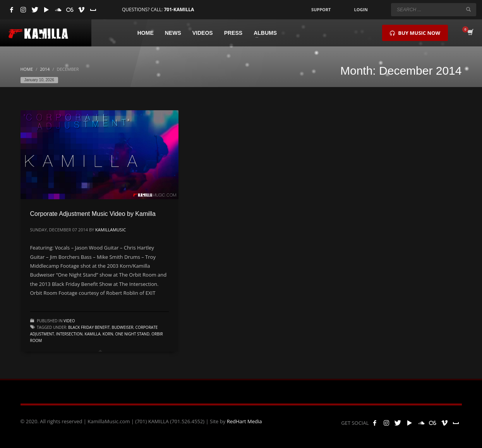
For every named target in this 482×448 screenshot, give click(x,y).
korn (108, 334)
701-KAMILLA (179, 9)
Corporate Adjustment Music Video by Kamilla (93, 214)
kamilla (93, 334)
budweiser (123, 327)
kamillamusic (111, 230)
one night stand (133, 334)
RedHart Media (244, 421)
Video (69, 321)
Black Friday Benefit (89, 327)
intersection (69, 334)
